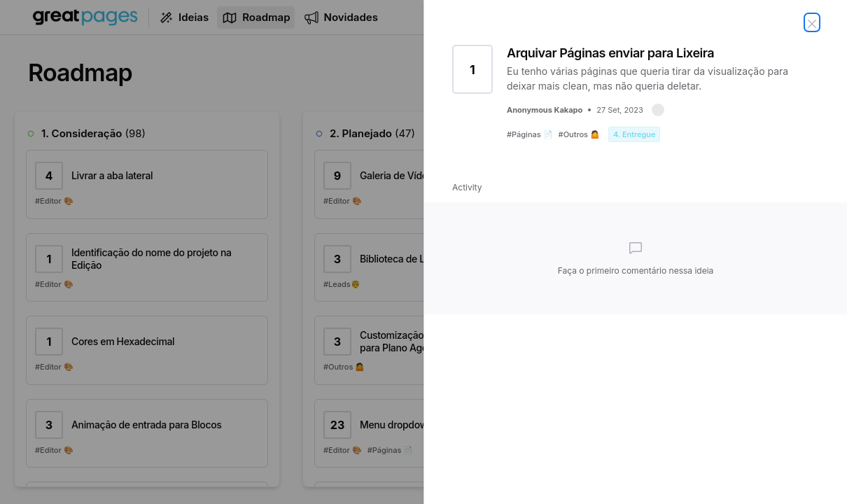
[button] (658, 110)
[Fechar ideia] (812, 22)
